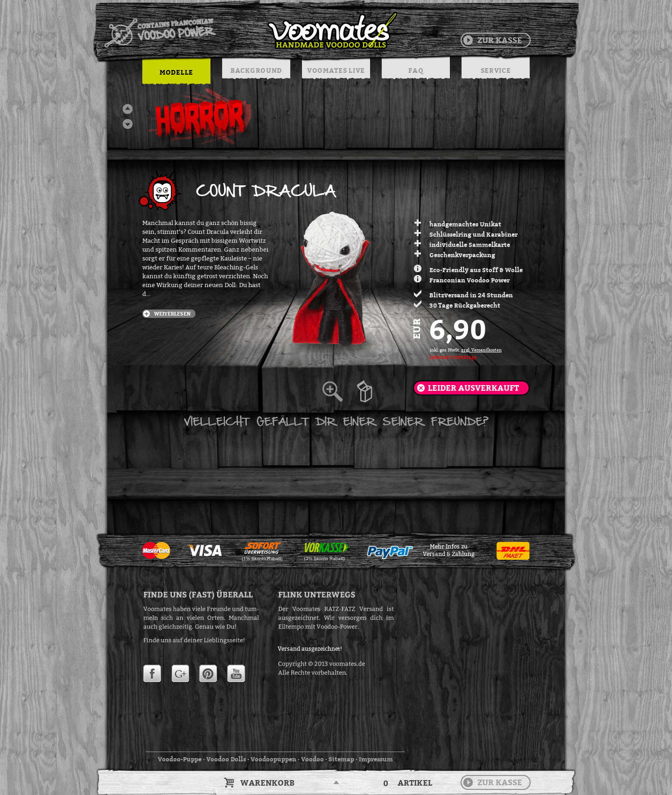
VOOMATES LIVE (336, 70)
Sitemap (341, 759)
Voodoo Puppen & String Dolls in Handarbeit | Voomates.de (250, 30)
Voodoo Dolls (226, 759)
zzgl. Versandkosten (481, 350)
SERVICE (496, 70)
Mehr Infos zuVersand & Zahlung (449, 550)
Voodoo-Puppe (180, 759)
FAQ (416, 70)
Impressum (376, 759)
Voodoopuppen (273, 759)
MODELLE (176, 72)
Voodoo (312, 759)
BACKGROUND (256, 70)
